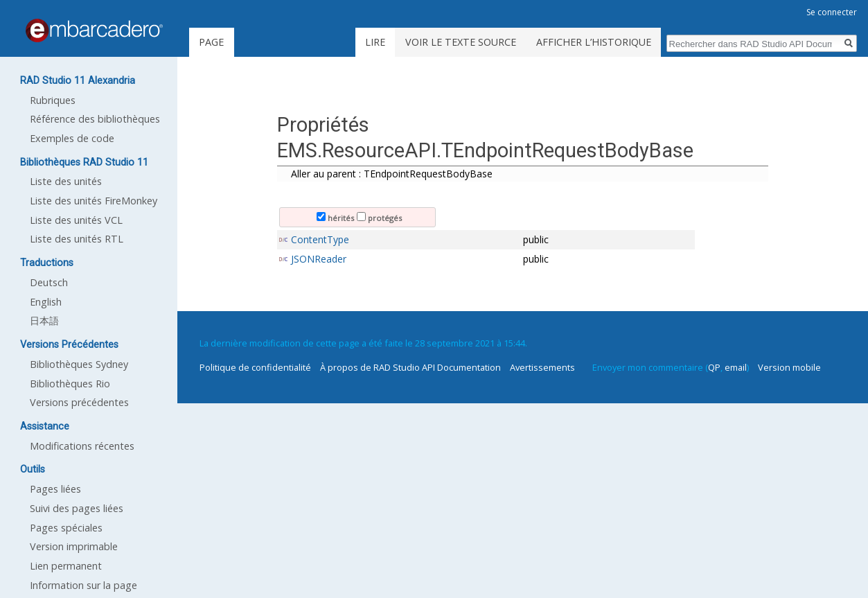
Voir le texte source (461, 42)
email (736, 367)
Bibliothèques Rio (70, 384)
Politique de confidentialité (255, 367)
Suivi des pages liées (77, 508)
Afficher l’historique (594, 42)
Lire (375, 42)
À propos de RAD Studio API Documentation (410, 367)
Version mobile (789, 367)
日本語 (44, 320)
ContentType (320, 239)
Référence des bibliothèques (95, 119)
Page (211, 42)
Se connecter (832, 12)
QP (714, 367)
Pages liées (55, 489)
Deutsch (49, 282)
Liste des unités (66, 181)
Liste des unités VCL (76, 220)
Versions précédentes (79, 402)
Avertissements (542, 367)
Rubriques (53, 100)
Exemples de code (72, 138)
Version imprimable (74, 546)
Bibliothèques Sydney (79, 364)
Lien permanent (66, 566)
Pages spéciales (66, 528)
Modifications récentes (82, 446)
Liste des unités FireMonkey (94, 201)
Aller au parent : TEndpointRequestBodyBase (392, 174)
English (46, 302)
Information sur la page (83, 585)
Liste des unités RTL (77, 239)
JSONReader (319, 259)
